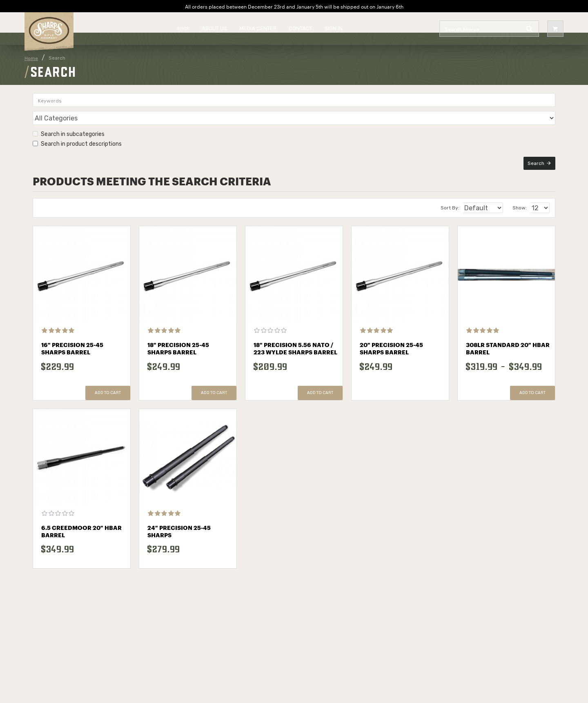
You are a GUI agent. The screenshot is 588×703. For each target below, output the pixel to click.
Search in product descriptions (77, 126)
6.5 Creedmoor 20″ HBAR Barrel (81, 522)
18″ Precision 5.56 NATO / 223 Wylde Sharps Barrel (295, 339)
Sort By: (443, 198)
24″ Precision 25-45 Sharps (179, 522)
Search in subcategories (69, 116)
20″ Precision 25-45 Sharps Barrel (391, 339)
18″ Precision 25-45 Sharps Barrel (178, 339)
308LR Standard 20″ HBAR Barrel (508, 339)
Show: (522, 198)
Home (31, 58)
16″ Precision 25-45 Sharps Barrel (72, 339)
